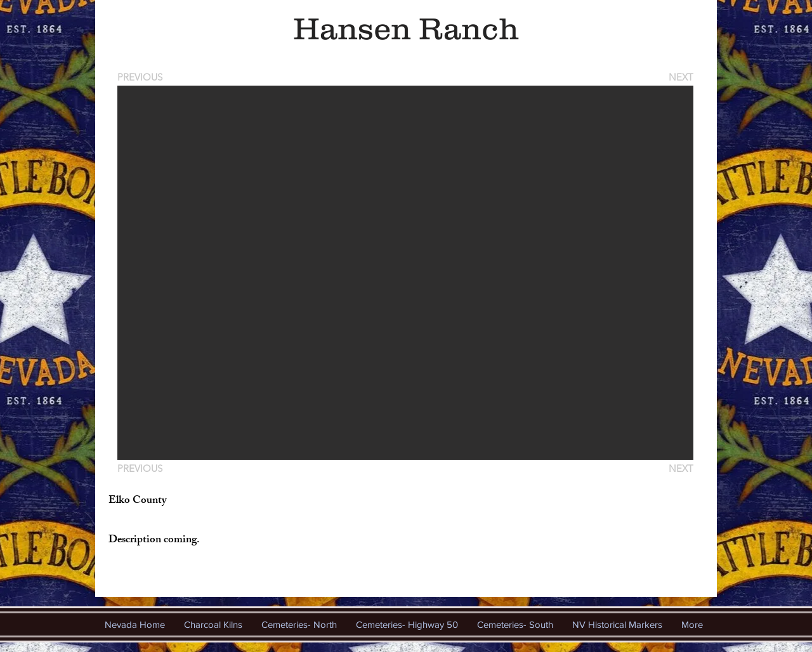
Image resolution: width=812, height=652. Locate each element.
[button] (405, 273)
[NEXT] (680, 77)
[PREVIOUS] (142, 77)
